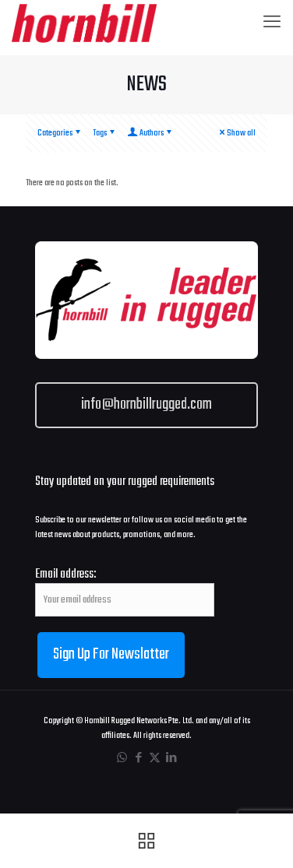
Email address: (125, 591)
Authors (150, 133)
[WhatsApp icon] (122, 759)
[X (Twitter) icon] (155, 759)
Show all (236, 133)
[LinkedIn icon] (171, 759)
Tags (105, 133)
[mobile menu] (272, 23)
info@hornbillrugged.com (146, 404)
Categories (60, 133)
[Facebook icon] (138, 759)
